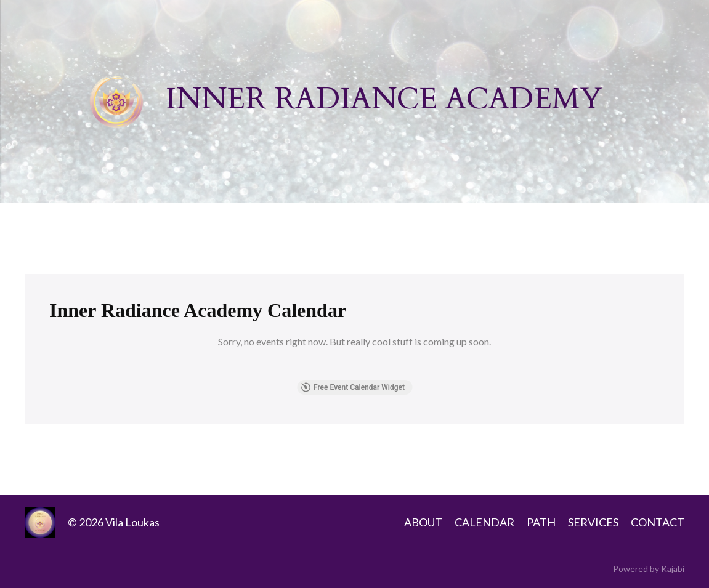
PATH (541, 522)
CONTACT (658, 522)
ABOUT (423, 522)
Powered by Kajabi (649, 569)
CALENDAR (484, 522)
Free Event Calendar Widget (353, 387)
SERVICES (593, 522)
